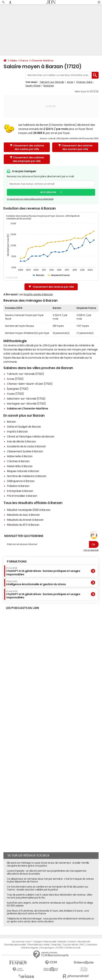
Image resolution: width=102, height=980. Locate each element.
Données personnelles (15, 945)
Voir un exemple (91, 550)
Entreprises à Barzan (20, 491)
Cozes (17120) (15, 394)
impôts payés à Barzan (38, 294)
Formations (17, 561)
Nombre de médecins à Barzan (27, 476)
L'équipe (38, 942)
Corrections (92, 945)
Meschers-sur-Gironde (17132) (26, 399)
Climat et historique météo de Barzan (31, 436)
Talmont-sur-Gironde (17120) (25, 374)
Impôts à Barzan (17, 431)
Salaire (13, 61)
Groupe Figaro (47, 948)
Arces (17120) (15, 379)
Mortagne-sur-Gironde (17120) (26, 403)
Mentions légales (30, 948)
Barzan (11, 422)
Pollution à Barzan (18, 486)
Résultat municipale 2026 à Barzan (29, 510)
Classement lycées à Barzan (25, 451)
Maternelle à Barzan (20, 456)
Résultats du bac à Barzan (23, 515)
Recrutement (84, 942)
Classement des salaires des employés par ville (27, 159)
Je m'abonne (48, 192)
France (24, 61)
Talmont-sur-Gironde (52, 82)
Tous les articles (71, 945)
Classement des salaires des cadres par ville (27, 147)
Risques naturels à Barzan (23, 471)
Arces (70, 82)
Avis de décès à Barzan (21, 441)
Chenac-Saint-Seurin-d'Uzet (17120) (30, 384)
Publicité (62, 942)
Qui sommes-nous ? (22, 942)
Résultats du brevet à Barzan (25, 520)
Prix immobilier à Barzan (22, 496)
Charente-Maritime (42, 61)
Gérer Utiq (56, 945)
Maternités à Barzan (20, 466)
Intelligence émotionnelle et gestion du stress (36, 583)
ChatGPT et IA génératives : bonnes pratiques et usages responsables (43, 571)
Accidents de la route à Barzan (26, 446)
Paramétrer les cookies (39, 945)
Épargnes (49, 86)
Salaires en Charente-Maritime (27, 408)
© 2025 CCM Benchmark (68, 948)
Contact (72, 942)
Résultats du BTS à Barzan (23, 525)
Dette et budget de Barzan (24, 427)
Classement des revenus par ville (51, 287)
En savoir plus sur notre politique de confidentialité (30, 199)
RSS (82, 945)
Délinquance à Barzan (21, 481)
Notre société (50, 942)
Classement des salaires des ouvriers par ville (75, 147)
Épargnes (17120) (18, 389)
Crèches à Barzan (18, 461)
